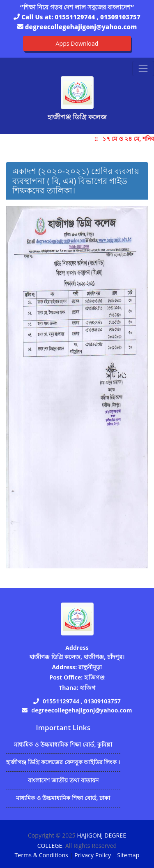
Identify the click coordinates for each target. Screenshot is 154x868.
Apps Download (77, 43)
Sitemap (128, 855)
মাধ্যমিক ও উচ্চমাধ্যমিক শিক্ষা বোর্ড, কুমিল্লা (63, 744)
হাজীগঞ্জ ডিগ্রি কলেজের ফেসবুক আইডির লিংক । (63, 762)
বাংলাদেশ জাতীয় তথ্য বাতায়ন (63, 780)
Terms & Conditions (41, 855)
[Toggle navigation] (143, 69)
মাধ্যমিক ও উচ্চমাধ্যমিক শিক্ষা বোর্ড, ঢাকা (63, 798)
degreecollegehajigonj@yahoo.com (81, 27)
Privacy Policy (93, 855)
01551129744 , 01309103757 (98, 17)
